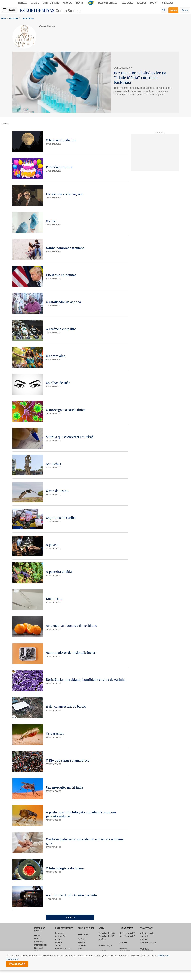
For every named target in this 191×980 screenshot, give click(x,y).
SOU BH (123, 943)
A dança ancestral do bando (66, 707)
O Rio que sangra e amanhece (68, 760)
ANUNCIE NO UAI (86, 928)
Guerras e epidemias (61, 275)
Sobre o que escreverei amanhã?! (70, 437)
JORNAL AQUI (167, 3)
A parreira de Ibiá (59, 572)
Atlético (81, 942)
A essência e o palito (61, 329)
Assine (173, 10)
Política (38, 939)
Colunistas (14, 18)
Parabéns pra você (59, 167)
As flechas (53, 464)
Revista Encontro (125, 950)
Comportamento (63, 949)
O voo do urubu (57, 491)
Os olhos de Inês (58, 383)
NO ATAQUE (83, 934)
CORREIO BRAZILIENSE (147, 950)
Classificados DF (106, 936)
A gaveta (52, 545)
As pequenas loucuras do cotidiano (72, 626)
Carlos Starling (68, 11)
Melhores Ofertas (108, 3)
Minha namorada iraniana (65, 248)
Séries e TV (60, 936)
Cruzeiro (82, 945)
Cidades (102, 950)
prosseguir (17, 964)
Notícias (23, 3)
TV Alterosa (127, 3)
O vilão (51, 221)
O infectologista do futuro (65, 868)
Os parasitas (55, 733)
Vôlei (80, 948)
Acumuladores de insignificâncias (71, 653)
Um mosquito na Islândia (65, 787)
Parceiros (141, 3)
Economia (39, 942)
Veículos (68, 3)
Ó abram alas (56, 356)
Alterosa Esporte (148, 942)
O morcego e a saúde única (66, 410)
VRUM (102, 928)
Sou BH (154, 3)
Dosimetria (54, 599)
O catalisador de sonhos (63, 302)
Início (3, 18)
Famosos (60, 933)
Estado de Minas (40, 929)
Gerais (37, 935)
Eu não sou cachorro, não (65, 194)
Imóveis (79, 3)
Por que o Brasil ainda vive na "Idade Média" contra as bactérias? (140, 78)
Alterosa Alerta (147, 933)
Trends (58, 946)
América (82, 939)
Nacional (38, 948)
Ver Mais (70, 917)
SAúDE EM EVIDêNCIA (123, 68)
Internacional (40, 945)
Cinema (59, 939)
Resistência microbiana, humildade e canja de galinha (86, 680)
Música (59, 942)
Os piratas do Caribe (61, 518)
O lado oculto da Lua (61, 140)
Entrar (185, 10)
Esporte (35, 3)
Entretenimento (51, 3)
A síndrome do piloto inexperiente (71, 895)
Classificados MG (107, 933)
